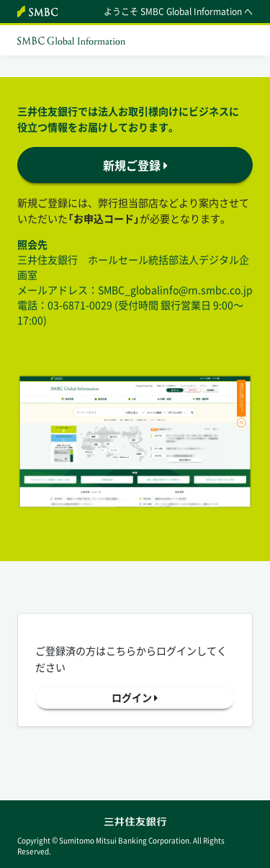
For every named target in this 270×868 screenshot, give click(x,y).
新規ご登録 (135, 165)
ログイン (135, 697)
